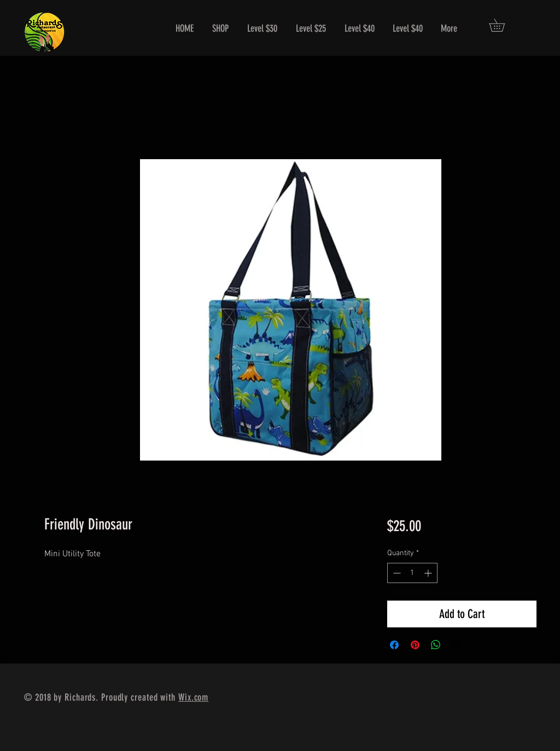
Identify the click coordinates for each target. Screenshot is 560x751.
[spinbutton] (412, 573)
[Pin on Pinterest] (415, 645)
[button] (503, 25)
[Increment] (429, 573)
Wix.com (193, 697)
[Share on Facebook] (394, 645)
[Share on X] (457, 645)
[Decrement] (396, 573)
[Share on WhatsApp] (436, 645)
